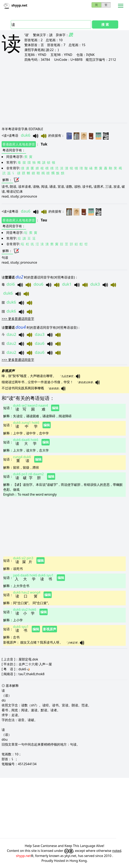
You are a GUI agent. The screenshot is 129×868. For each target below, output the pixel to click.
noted (117, 851)
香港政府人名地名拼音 (19, 144)
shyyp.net (23, 856)
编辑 (55, 408)
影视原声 (50, 629)
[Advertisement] (64, 92)
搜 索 (105, 24)
